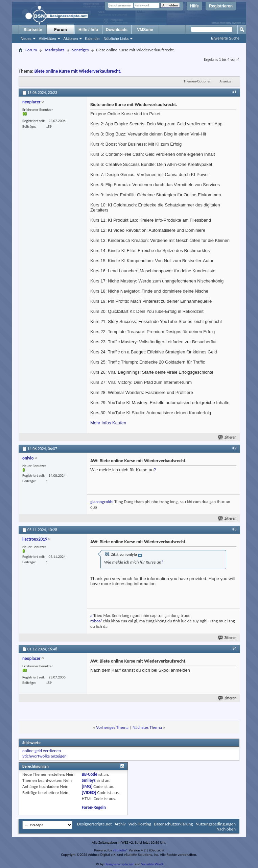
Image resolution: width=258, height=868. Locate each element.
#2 (234, 448)
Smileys (89, 780)
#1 (234, 92)
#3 (234, 529)
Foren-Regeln (94, 807)
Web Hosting (140, 824)
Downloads (117, 30)
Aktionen (71, 39)
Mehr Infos (101, 423)
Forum (60, 30)
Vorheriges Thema (112, 727)
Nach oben (226, 829)
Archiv (120, 824)
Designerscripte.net (95, 824)
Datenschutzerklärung (173, 824)
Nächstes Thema (147, 727)
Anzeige (225, 81)
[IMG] (87, 786)
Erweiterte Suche (225, 38)
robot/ (96, 621)
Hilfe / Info (88, 30)
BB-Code (90, 774)
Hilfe (194, 6)
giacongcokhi (102, 502)
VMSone (145, 30)
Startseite (33, 30)
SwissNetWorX (152, 864)
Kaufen (119, 423)
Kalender (92, 39)
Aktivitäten (48, 39)
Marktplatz (54, 50)
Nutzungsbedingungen (216, 824)
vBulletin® (121, 850)
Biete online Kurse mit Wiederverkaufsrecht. (78, 71)
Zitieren (228, 437)
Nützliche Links (116, 39)
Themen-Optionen (197, 81)
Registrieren (221, 6)
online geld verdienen (42, 751)
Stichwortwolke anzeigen (44, 756)
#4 (234, 648)
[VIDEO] (89, 792)
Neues (26, 39)
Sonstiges (80, 50)
